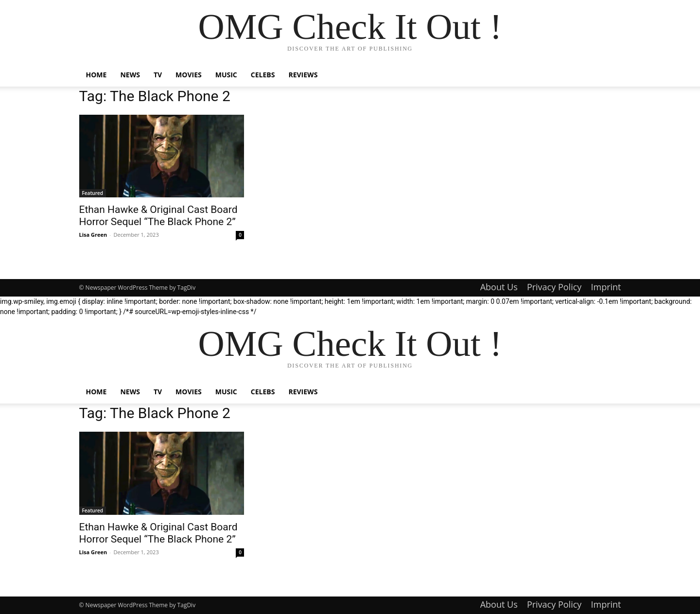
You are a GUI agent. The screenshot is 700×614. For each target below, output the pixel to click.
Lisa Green (93, 235)
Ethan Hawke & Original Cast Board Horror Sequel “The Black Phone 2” (158, 216)
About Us (499, 287)
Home (96, 75)
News (130, 75)
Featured (93, 193)
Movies (189, 75)
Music (226, 75)
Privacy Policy (554, 287)
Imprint (606, 287)
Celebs (263, 75)
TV (158, 75)
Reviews (303, 75)
